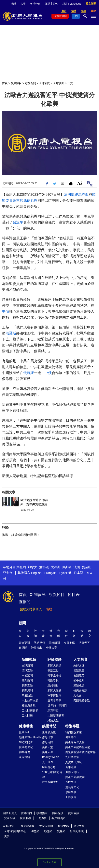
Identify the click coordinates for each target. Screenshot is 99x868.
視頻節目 (16, 83)
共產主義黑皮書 (75, 777)
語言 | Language (72, 4)
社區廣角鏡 (29, 705)
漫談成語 (79, 686)
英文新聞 (91, 4)
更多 (7, 836)
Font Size (80, 183)
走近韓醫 (24, 757)
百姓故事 (71, 782)
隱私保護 (58, 813)
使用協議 (74, 813)
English (36, 573)
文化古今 (79, 695)
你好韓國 (48, 742)
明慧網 (35, 831)
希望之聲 (79, 826)
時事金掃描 (54, 675)
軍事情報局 (54, 695)
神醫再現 (24, 752)
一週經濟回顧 (30, 700)
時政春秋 (53, 680)
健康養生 (26, 726)
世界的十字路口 (57, 705)
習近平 (18, 222)
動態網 (48, 831)
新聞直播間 (61, 16)
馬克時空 (53, 710)
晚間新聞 (27, 680)
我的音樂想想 (50, 782)
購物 (49, 609)
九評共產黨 (72, 757)
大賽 (23, 4)
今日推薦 (69, 643)
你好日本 (48, 737)
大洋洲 (55, 567)
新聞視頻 (29, 660)
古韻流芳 (79, 675)
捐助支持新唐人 (31, 609)
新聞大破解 (54, 690)
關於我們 (26, 813)
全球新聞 (45, 83)
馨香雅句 (79, 680)
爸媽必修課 (80, 690)
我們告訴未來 (74, 732)
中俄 (6, 311)
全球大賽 (51, 648)
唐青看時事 (54, 700)
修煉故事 (71, 792)
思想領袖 (53, 686)
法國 (77, 567)
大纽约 (21, 567)
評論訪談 (55, 660)
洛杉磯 (44, 567)
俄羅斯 (11, 333)
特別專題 (72, 726)
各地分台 (35, 4)
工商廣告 (71, 797)
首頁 (5, 83)
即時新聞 (54, 643)
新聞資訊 (38, 595)
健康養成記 (26, 747)
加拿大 (33, 567)
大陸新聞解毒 (56, 715)
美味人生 (48, 752)
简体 (55, 4)
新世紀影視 (77, 831)
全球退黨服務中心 (15, 831)
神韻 (13, 4)
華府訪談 (27, 695)
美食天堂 (48, 747)
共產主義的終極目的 (78, 747)
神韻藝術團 (28, 826)
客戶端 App (58, 818)
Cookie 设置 (49, 862)
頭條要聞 (24, 643)
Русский (65, 573)
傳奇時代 (71, 737)
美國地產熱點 (82, 700)
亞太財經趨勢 (30, 710)
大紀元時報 (46, 826)
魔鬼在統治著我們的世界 (80, 752)
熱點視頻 (39, 643)
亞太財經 (27, 715)
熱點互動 (53, 670)
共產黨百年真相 (75, 742)
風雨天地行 (72, 772)
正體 (48, 4)
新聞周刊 (27, 690)
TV (76, 16)
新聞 (22, 623)
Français (50, 573)
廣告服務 (25, 818)
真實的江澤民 (74, 762)
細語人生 (53, 720)
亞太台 (8, 573)
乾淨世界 (63, 826)
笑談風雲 (79, 670)
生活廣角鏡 (49, 732)
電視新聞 (30, 83)
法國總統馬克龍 (76, 195)
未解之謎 (79, 666)
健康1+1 (24, 732)
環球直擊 (27, 670)
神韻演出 (36, 648)
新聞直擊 (27, 686)
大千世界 (48, 762)
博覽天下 (84, 643)
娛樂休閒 (49, 726)
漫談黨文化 (72, 787)
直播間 (25, 602)
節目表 (74, 595)
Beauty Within (50, 757)
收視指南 (42, 813)
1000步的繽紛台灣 (52, 775)
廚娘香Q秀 (49, 767)
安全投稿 (10, 818)
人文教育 (80, 660)
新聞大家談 (54, 666)
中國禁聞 (27, 675)
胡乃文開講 (26, 742)
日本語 (78, 573)
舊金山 (87, 567)
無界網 (61, 831)
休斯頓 (67, 567)
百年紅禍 (71, 767)
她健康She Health (30, 737)
